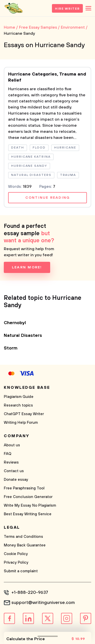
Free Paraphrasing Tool (24, 488)
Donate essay (16, 480)
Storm (11, 348)
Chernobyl (15, 323)
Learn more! (27, 267)
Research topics (18, 405)
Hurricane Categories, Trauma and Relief (47, 77)
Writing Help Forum (21, 423)
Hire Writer (67, 9)
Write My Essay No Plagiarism (30, 505)
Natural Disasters (23, 336)
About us (12, 445)
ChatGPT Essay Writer (24, 414)
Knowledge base (27, 388)
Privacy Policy (16, 563)
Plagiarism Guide (19, 397)
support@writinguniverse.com (43, 603)
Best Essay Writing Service (28, 514)
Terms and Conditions (23, 537)
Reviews (11, 462)
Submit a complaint (21, 571)
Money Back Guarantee (25, 545)
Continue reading (48, 198)
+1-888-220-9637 (30, 593)
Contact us (14, 471)
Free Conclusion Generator (28, 497)
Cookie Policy (16, 554)
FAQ (8, 454)
